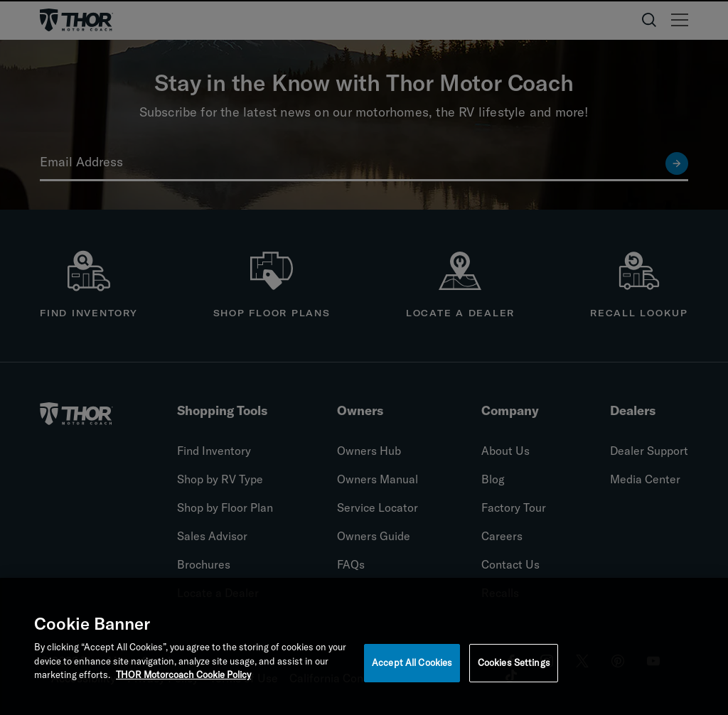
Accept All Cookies (412, 668)
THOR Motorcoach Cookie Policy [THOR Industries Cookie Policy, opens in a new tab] (183, 680)
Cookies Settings (514, 668)
